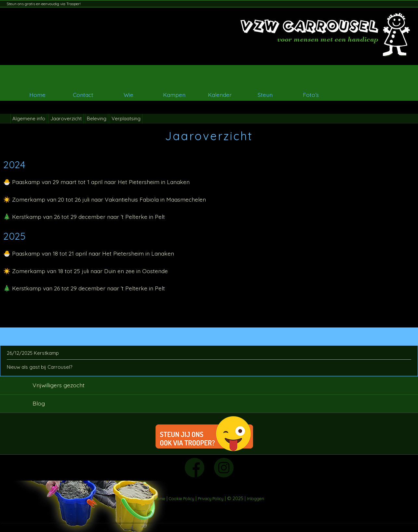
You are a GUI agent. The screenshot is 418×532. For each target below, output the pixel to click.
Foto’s (311, 95)
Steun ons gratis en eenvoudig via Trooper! (44, 4)
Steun (265, 95)
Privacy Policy (211, 499)
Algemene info (29, 119)
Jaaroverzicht (66, 119)
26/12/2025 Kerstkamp (33, 353)
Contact (83, 95)
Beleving (97, 119)
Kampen (174, 95)
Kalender (220, 95)
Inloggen (256, 499)
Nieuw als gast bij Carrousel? (40, 367)
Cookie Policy (182, 499)
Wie (128, 95)
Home (37, 95)
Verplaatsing (126, 119)
